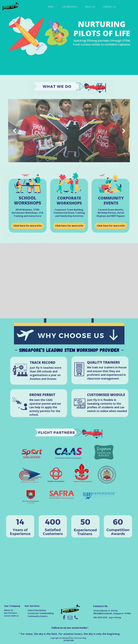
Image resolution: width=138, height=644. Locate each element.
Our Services (32, 606)
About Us (9, 610)
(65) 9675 (98, 617)
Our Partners (11, 613)
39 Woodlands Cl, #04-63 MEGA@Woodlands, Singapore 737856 (112, 612)
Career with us (11, 616)
